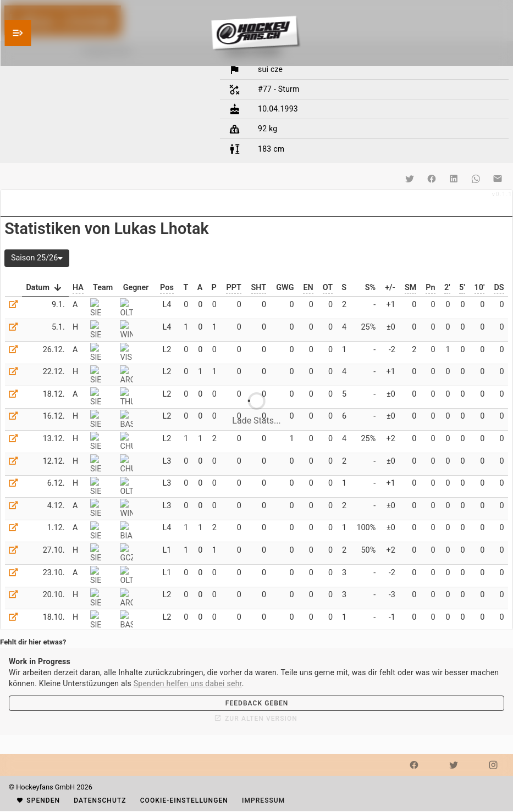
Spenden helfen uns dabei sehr (188, 683)
